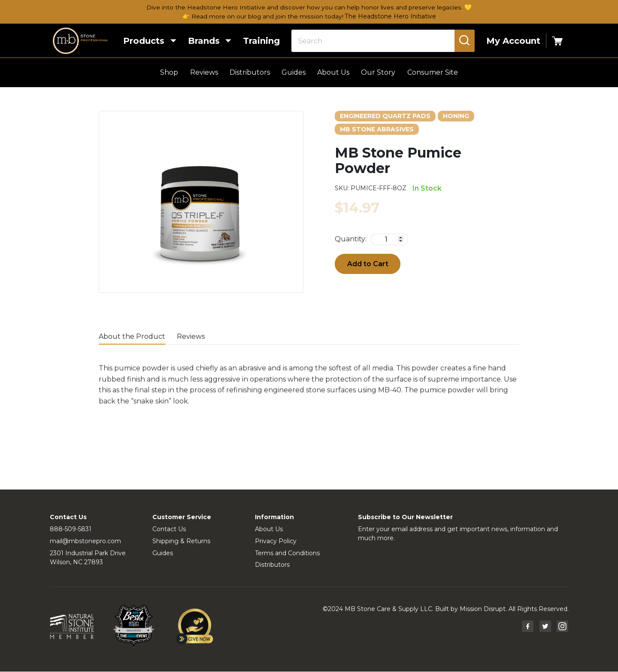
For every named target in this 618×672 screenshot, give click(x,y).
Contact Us (169, 529)
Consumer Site (433, 73)
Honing (456, 116)
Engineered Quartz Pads (385, 116)
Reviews (204, 73)
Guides (294, 73)
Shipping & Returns (181, 541)
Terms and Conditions (287, 553)
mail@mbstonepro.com (85, 541)
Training (257, 41)
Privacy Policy (276, 541)
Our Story (378, 73)
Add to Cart (368, 264)
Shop (169, 73)
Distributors (250, 73)
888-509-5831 (71, 529)
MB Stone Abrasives (377, 129)
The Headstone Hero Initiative (390, 16)
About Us (333, 73)
